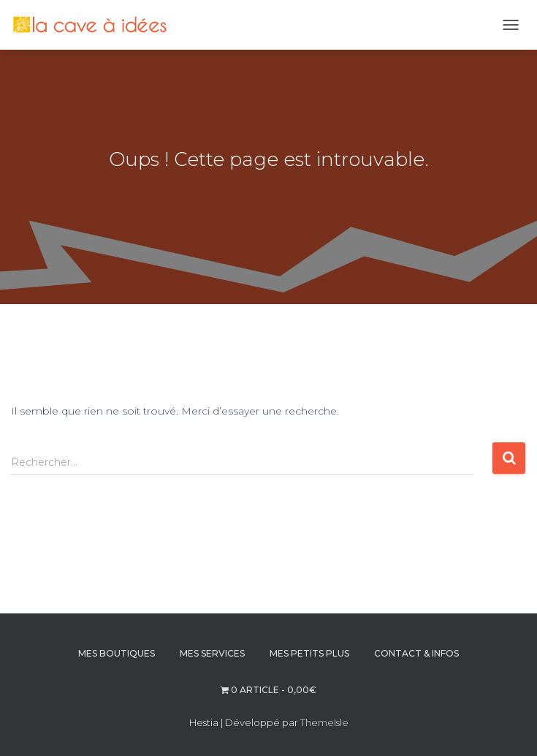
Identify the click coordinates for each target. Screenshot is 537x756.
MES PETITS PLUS (309, 653)
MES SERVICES (212, 653)
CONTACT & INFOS (416, 653)
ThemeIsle (324, 722)
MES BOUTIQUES (117, 653)
